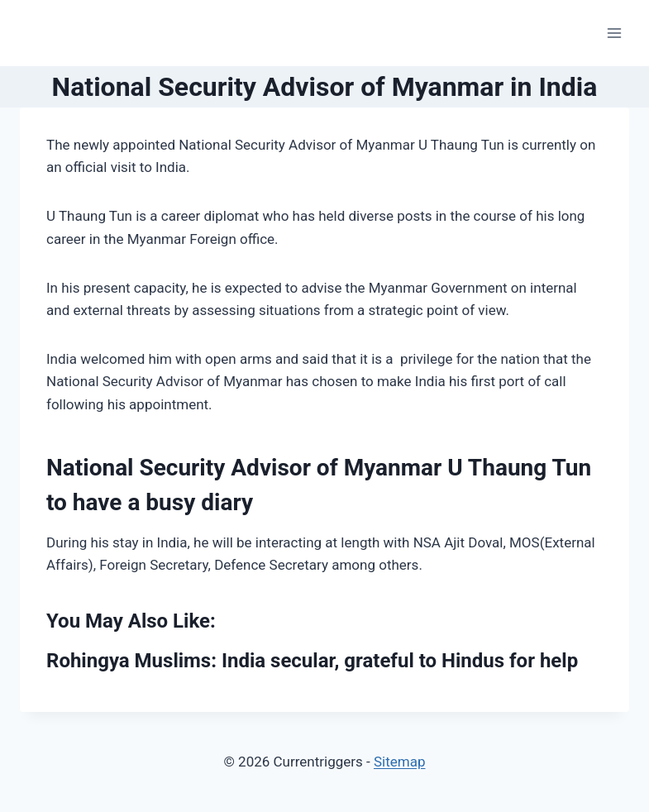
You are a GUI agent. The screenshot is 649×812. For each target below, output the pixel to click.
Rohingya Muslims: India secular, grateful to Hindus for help (312, 661)
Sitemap (400, 762)
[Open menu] (614, 33)
